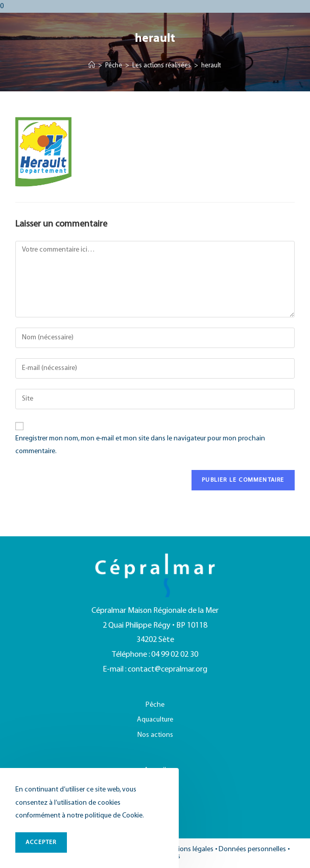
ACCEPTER (41, 842)
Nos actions (155, 735)
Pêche (155, 705)
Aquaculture (155, 720)
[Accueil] (92, 66)
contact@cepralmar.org (168, 669)
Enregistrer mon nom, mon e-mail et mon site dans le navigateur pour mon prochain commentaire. (140, 445)
